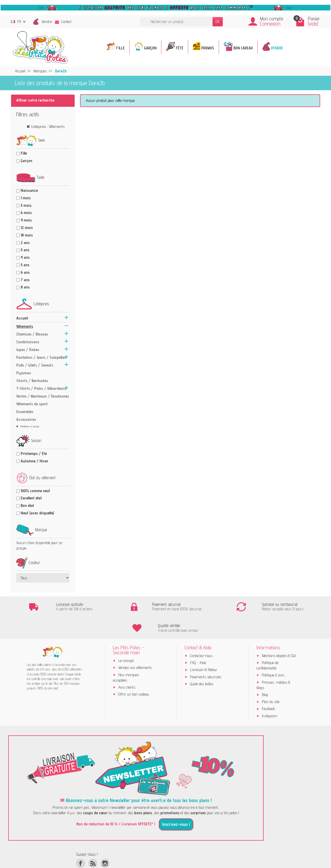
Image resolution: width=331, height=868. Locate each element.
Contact (63, 22)
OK (218, 22)
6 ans (25, 272)
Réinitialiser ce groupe (29, 426)
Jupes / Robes (28, 350)
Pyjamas (24, 373)
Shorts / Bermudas (32, 381)
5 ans (25, 265)
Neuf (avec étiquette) (37, 513)
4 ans (25, 257)
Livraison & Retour (204, 649)
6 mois (26, 213)
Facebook (268, 688)
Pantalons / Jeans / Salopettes (41, 357)
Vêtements (25, 326)
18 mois (27, 235)
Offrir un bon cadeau (134, 674)
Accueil (22, 318)
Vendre (47, 22)
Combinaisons (28, 342)
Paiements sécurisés (206, 656)
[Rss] (93, 843)
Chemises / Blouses (32, 334)
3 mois (26, 205)
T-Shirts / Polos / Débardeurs (41, 388)
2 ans (25, 243)
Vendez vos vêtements (135, 647)
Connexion (270, 24)
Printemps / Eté (34, 454)
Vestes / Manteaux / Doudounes (43, 396)
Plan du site (271, 681)
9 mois (26, 220)
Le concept (126, 640)
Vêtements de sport (32, 404)
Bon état (27, 505)
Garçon (26, 161)
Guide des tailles (202, 663)
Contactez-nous (201, 635)
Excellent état (31, 498)
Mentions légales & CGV (279, 635)
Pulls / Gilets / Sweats (35, 365)
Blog (265, 674)
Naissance (29, 190)
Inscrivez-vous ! (176, 804)
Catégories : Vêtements (48, 127)
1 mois (26, 198)
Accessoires (26, 419)
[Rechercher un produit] (176, 22)
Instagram (270, 695)
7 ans (25, 280)
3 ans (25, 250)
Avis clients (127, 667)
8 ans (25, 287)
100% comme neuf (35, 491)
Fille (24, 153)
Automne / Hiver (34, 461)
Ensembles (25, 412)
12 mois (27, 228)
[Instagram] (105, 843)
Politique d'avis (273, 655)
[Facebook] (80, 843)
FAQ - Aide (198, 642)
